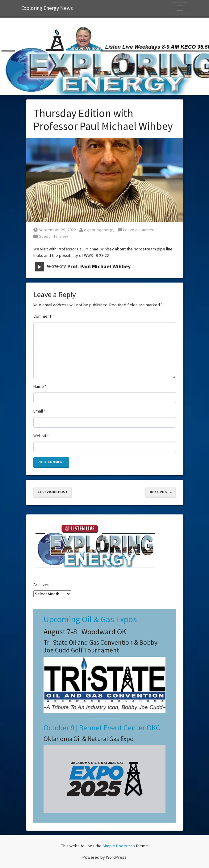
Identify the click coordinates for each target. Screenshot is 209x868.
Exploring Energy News (47, 8)
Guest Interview (53, 236)
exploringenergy (97, 230)
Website (41, 436)
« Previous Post (53, 492)
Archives (41, 585)
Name (40, 386)
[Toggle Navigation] (180, 8)
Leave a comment (137, 230)
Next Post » (161, 492)
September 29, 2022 (55, 230)
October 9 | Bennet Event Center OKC (102, 728)
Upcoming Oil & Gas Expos (90, 619)
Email (40, 411)
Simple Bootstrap (119, 846)
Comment (44, 316)
